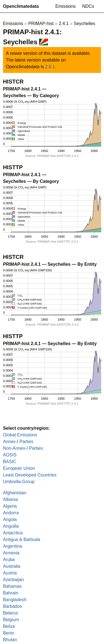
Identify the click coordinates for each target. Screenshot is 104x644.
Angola (10, 519)
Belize (9, 626)
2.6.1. (51, 67)
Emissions (66, 6)
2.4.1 (64, 24)
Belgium (11, 620)
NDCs (88, 6)
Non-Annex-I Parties (23, 448)
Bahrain (11, 593)
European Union (19, 468)
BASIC (10, 462)
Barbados (13, 606)
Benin (9, 633)
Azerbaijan (14, 580)
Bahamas (12, 586)
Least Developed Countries (30, 475)
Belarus (11, 613)
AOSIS (10, 455)
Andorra (11, 513)
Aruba (9, 560)
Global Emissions (20, 435)
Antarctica (13, 533)
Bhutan (10, 640)
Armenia (11, 553)
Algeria (10, 506)
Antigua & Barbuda (22, 539)
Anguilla (11, 526)
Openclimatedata (21, 6)
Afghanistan (15, 493)
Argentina (13, 546)
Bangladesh (15, 600)
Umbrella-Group (19, 482)
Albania (10, 499)
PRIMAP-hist (41, 24)
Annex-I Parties (18, 442)
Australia (12, 566)
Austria (10, 573)
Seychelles (84, 24)
